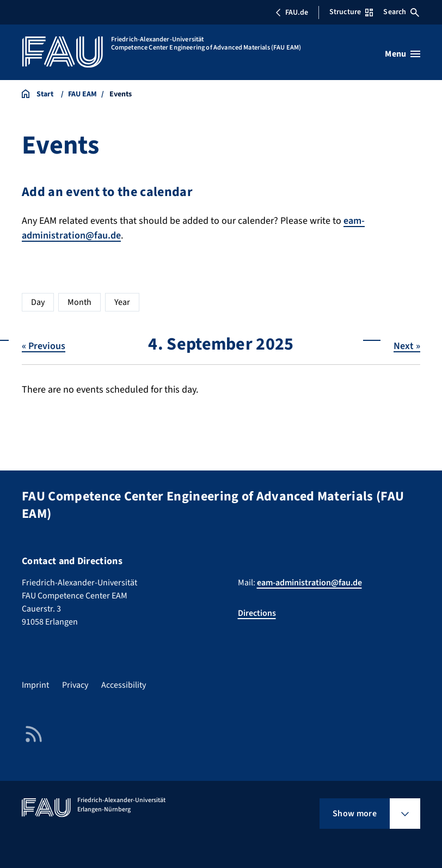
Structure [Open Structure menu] (351, 12)
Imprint (35, 685)
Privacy (75, 685)
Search (401, 12)
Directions (257, 613)
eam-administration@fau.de (309, 583)
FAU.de (292, 13)
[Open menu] (403, 54)
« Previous (44, 346)
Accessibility (124, 685)
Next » (407, 346)
